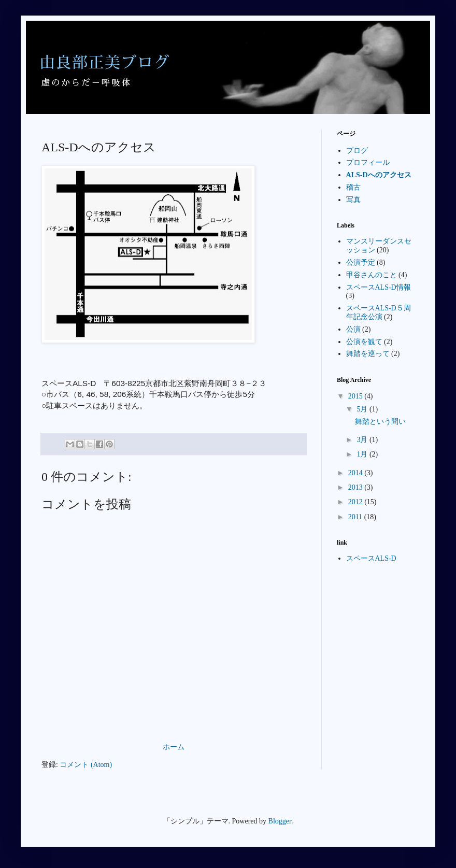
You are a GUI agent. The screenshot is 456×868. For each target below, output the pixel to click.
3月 (363, 440)
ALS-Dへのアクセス (379, 175)
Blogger (280, 821)
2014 (357, 473)
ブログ (357, 151)
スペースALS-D (371, 558)
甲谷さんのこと (372, 275)
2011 (356, 517)
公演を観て (364, 342)
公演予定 (361, 262)
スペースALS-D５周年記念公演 (379, 312)
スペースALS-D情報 (379, 287)
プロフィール (368, 162)
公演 (353, 329)
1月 (363, 454)
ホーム (174, 747)
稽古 (353, 187)
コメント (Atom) (86, 765)
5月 (363, 409)
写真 (353, 200)
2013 (357, 487)
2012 (357, 502)
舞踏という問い (380, 422)
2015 (357, 396)
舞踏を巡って (368, 354)
